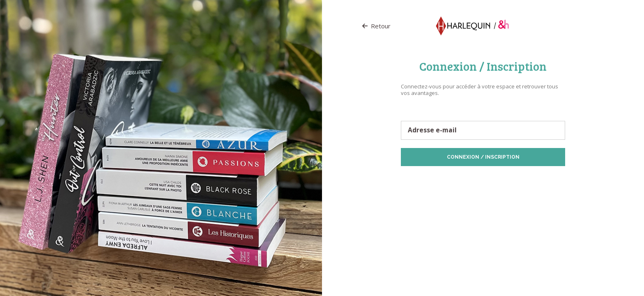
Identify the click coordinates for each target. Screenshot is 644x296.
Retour (376, 26)
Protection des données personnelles (448, 179)
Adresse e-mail (432, 130)
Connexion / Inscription (483, 157)
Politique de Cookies (516, 179)
